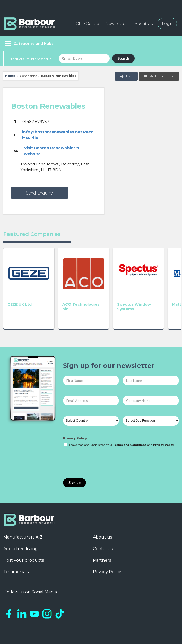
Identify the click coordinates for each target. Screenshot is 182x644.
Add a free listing (21, 530)
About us (102, 518)
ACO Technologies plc (57, 290)
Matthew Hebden (124, 288)
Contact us (104, 530)
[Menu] (28, 43)
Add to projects (158, 76)
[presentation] (102, 444)
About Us (144, 24)
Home (10, 76)
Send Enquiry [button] (39, 193)
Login (167, 24)
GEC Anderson (161, 288)
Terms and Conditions (130, 426)
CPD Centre (88, 24)
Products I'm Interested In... (31, 59)
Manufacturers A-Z (23, 518)
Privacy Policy (75, 419)
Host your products (24, 541)
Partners (102, 541)
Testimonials (16, 553)
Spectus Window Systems (87, 290)
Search (123, 58)
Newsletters (117, 24)
